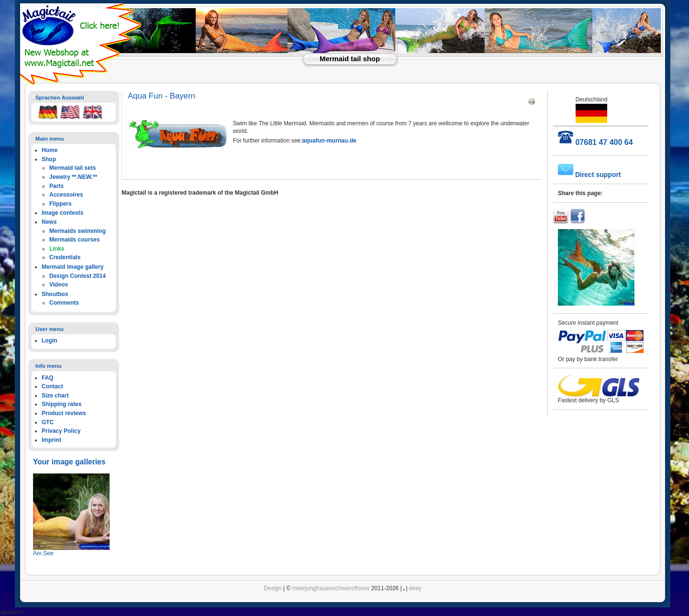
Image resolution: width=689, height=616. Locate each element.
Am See (43, 553)
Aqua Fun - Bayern (161, 96)
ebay (415, 588)
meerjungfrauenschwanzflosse (331, 588)
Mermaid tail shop (350, 59)
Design (272, 588)
